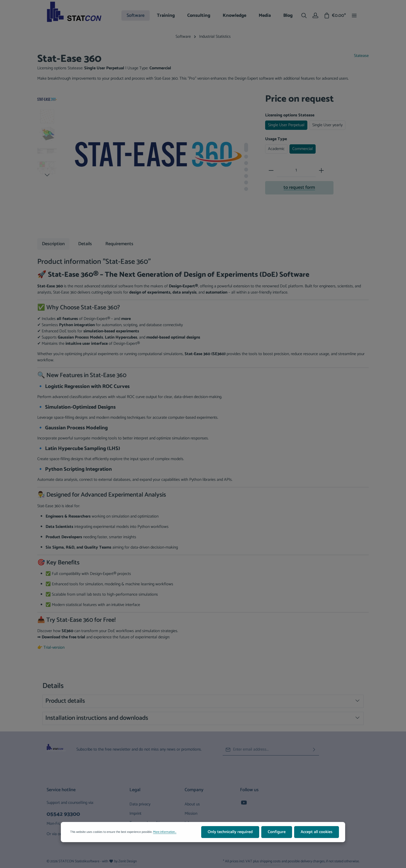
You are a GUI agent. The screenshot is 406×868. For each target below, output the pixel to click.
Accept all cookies (317, 833)
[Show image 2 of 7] (246, 157)
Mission (191, 814)
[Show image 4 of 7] (246, 170)
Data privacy (140, 804)
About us (192, 804)
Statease (361, 56)
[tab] (53, 244)
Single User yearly (327, 125)
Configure (277, 833)
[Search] (304, 16)
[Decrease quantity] (271, 170)
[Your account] (315, 16)
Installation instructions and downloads (202, 718)
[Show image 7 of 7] (246, 189)
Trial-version (54, 648)
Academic (276, 149)
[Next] (47, 175)
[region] (146, 163)
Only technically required (230, 833)
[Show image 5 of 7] (246, 176)
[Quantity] (296, 170)
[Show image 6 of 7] (246, 182)
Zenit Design (128, 861)
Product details (202, 701)
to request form (299, 188)
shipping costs (270, 861)
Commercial (303, 149)
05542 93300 (63, 814)
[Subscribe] (314, 750)
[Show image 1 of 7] (246, 147)
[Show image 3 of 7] (246, 163)
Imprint (135, 814)
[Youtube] (244, 804)
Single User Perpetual (286, 125)
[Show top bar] (354, 16)
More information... (165, 833)
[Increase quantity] (321, 170)
